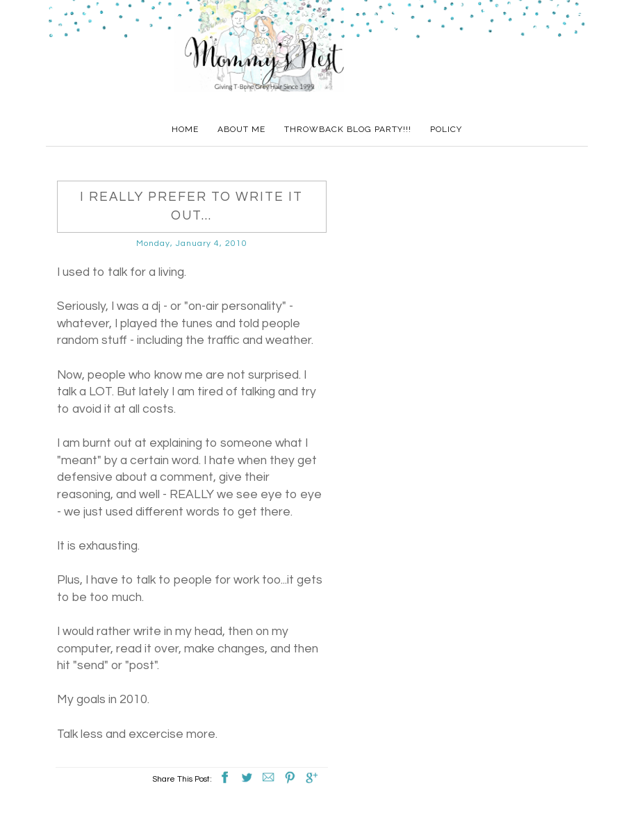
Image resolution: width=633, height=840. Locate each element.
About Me (241, 129)
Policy (446, 129)
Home (185, 129)
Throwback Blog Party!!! (348, 129)
